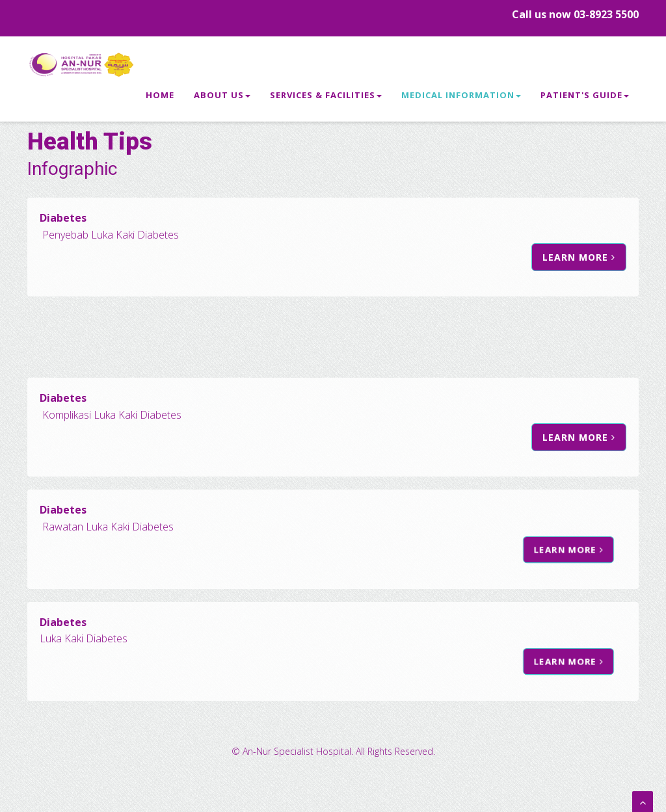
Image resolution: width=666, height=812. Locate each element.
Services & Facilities (326, 98)
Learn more (543, 257)
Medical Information (461, 98)
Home (160, 98)
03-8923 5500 (606, 14)
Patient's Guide (585, 98)
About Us (222, 98)
